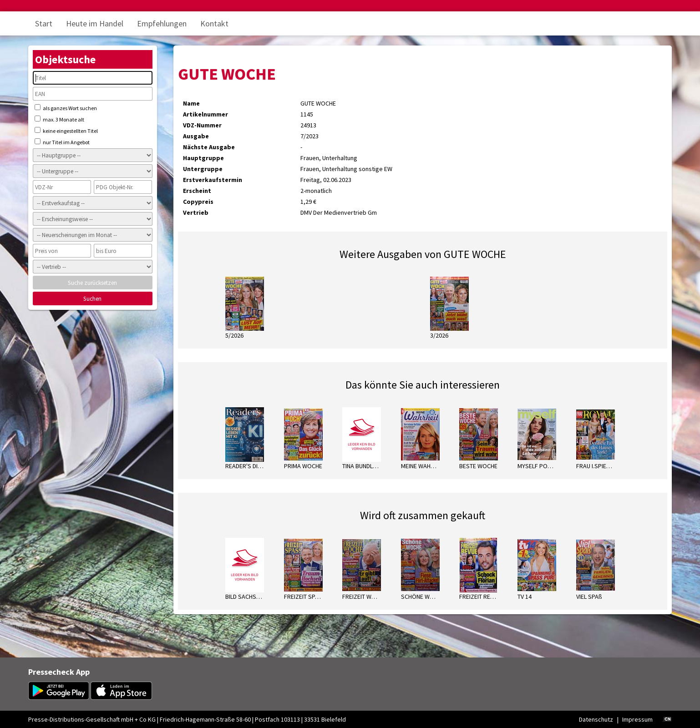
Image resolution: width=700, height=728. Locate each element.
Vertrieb (196, 212)
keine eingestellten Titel (66, 131)
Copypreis (198, 202)
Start (44, 23)
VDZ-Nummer (202, 125)
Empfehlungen (162, 23)
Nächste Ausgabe (209, 147)
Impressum (637, 719)
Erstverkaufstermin (213, 180)
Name (191, 103)
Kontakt (214, 23)
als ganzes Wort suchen (66, 108)
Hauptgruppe (203, 158)
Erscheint (197, 191)
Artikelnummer (205, 114)
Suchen (92, 299)
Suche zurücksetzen (92, 283)
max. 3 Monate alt (59, 119)
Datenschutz (596, 719)
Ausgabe (196, 136)
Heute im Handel (95, 23)
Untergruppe (203, 169)
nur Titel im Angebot (62, 142)
